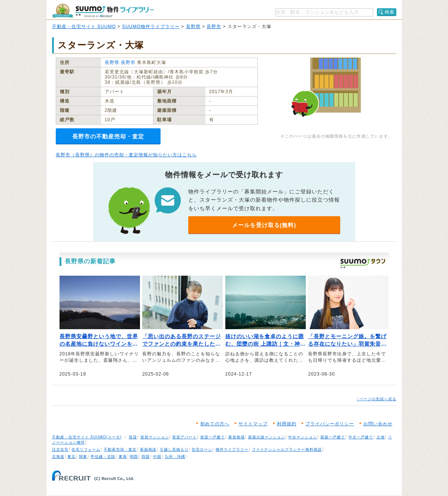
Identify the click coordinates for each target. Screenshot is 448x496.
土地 (381, 437)
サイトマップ (253, 424)
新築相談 (148, 449)
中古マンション (303, 437)
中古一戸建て (361, 437)
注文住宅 (60, 449)
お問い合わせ (378, 424)
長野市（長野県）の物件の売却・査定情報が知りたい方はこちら (126, 155)
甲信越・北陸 (103, 457)
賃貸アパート (185, 437)
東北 (71, 457)
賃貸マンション (155, 437)
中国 (157, 457)
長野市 (214, 27)
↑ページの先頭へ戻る (377, 399)
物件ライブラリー (232, 449)
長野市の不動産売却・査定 (108, 136)
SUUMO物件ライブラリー (151, 27)
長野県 (193, 27)
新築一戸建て (333, 437)
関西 (134, 457)
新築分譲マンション (267, 437)
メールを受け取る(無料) (264, 225)
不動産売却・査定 (120, 449)
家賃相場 (237, 437)
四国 (146, 457)
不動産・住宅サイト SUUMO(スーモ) (87, 437)
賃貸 (133, 437)
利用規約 (287, 424)
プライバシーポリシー (330, 424)
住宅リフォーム (86, 449)
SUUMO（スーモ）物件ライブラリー (103, 11)
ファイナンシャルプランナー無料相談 (287, 449)
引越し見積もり (174, 449)
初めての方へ (215, 424)
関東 (83, 457)
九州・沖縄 (175, 457)
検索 (390, 12)
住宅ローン (202, 449)
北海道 (58, 457)
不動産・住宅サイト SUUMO (84, 27)
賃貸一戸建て (213, 437)
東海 (123, 457)
